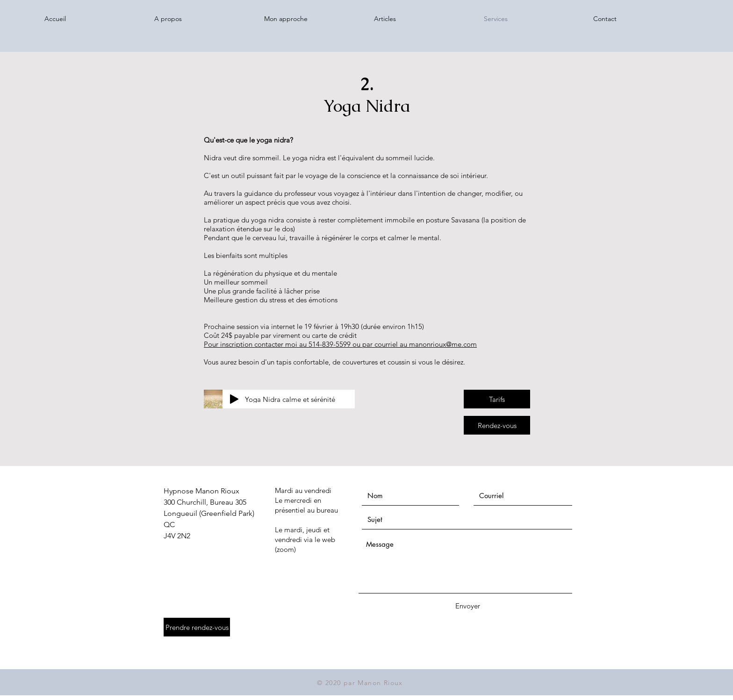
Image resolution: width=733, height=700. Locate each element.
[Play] (234, 399)
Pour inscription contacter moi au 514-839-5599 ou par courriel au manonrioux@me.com (340, 344)
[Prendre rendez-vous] (197, 627)
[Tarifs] (497, 399)
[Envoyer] (467, 606)
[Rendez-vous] (497, 425)
